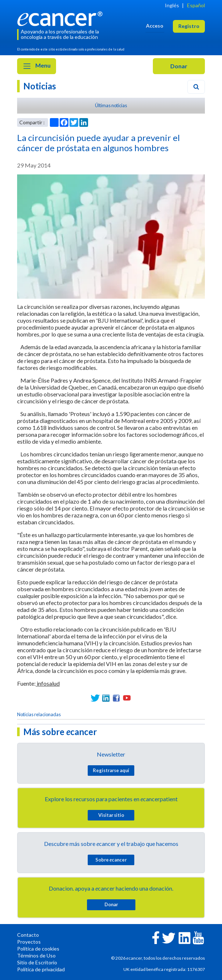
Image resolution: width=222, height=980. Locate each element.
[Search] (196, 87)
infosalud (48, 683)
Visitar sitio (111, 815)
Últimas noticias (111, 105)
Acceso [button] (155, 26)
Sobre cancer (111, 860)
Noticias (40, 86)
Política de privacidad (41, 969)
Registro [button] (189, 26)
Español (196, 5)
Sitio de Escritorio (37, 962)
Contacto (28, 935)
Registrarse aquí (111, 770)
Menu (37, 66)
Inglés (172, 5)
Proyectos (29, 942)
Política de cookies (38, 949)
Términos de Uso (36, 955)
